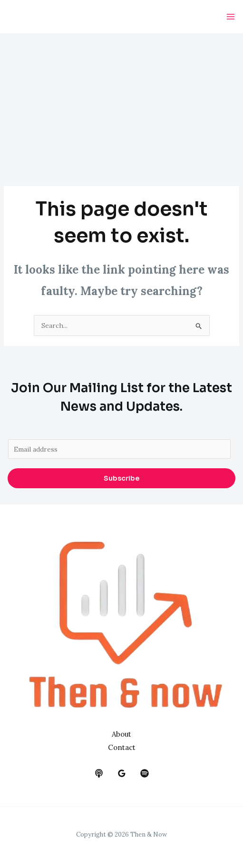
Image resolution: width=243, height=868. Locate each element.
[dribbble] (145, 773)
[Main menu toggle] (230, 17)
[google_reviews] (122, 773)
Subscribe (121, 478)
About (121, 734)
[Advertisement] (121, 105)
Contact (122, 747)
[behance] (99, 773)
